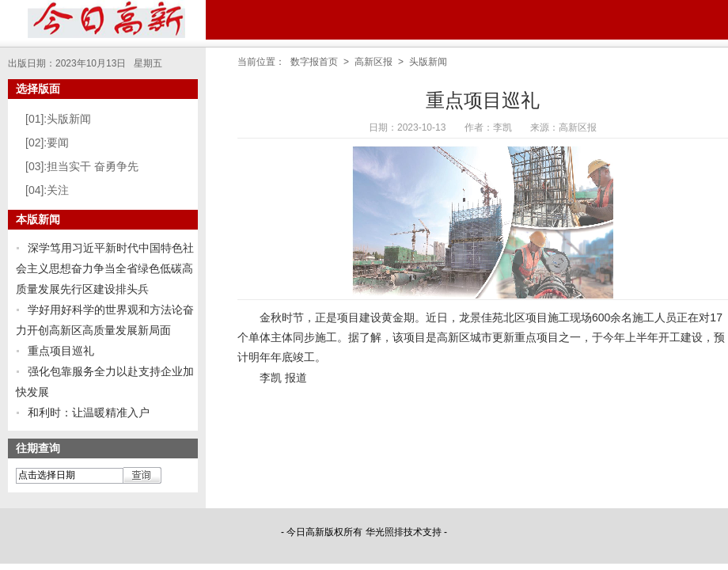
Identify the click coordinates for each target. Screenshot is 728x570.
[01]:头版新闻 (58, 119)
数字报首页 (314, 62)
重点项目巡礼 (61, 351)
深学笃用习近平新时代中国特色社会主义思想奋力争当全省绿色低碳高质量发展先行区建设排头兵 (105, 268)
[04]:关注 (47, 190)
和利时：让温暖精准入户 (89, 412)
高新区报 (373, 62)
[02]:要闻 (47, 142)
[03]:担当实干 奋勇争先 (82, 166)
